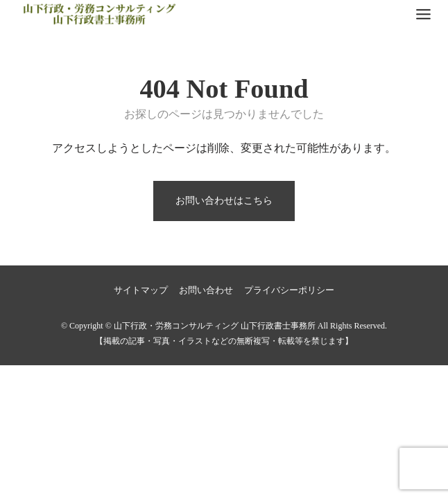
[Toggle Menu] (423, 14)
